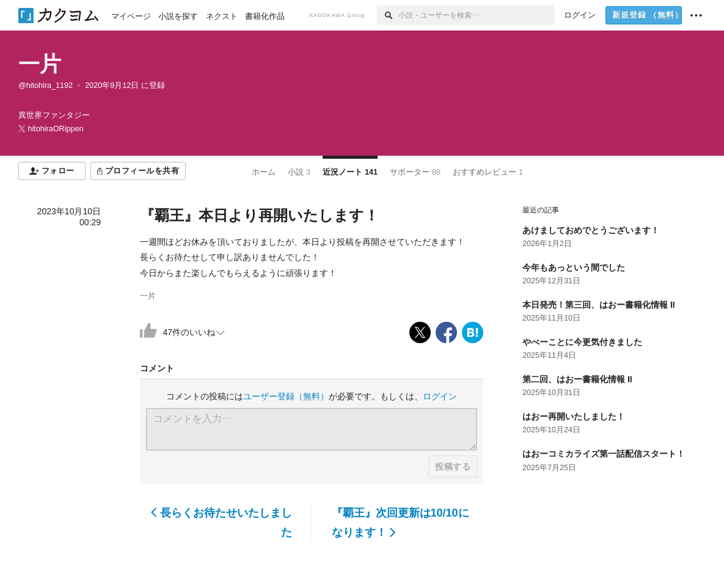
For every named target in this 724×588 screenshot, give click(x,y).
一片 (40, 64)
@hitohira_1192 (46, 85)
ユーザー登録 (286, 396)
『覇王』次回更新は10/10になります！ (400, 523)
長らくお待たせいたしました (221, 523)
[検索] (388, 15)
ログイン (440, 396)
